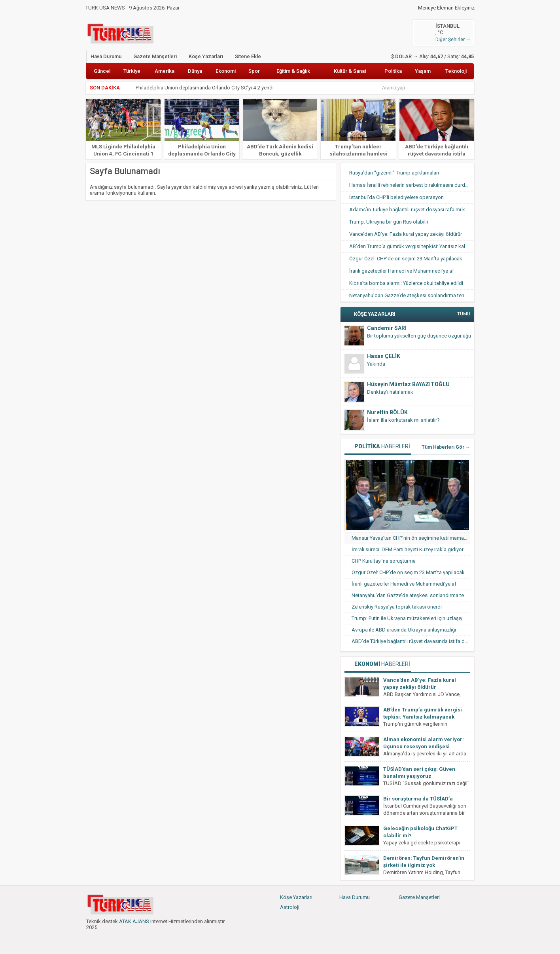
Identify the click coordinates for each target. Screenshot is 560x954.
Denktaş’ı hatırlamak (390, 392)
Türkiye (132, 71)
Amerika (165, 71)
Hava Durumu (106, 56)
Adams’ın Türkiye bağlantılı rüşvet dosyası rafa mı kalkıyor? (412, 210)
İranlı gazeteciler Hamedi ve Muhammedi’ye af (402, 271)
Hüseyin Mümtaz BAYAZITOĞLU (408, 384)
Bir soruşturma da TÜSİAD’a (418, 799)
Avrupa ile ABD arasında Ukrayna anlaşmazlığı (404, 630)
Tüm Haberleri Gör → (446, 447)
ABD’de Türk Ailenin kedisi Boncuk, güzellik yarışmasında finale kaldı (280, 154)
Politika (393, 71)
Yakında (376, 364)
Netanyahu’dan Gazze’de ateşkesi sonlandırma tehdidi (411, 295)
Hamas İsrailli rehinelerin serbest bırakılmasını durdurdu (412, 185)
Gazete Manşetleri (155, 56)
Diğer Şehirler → (453, 40)
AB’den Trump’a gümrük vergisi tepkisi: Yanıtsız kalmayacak (412, 246)
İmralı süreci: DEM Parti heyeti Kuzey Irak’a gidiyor (408, 549)
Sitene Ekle (248, 56)
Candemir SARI (387, 328)
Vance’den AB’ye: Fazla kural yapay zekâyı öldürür (406, 234)
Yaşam (423, 71)
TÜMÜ (464, 314)
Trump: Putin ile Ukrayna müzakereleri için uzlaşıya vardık (411, 618)
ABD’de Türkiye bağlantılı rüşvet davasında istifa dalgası (437, 154)
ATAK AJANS (134, 921)
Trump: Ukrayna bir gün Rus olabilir (389, 222)
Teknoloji (456, 71)
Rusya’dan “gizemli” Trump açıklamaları (394, 173)
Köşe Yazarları (206, 56)
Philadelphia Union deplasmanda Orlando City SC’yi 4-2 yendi (205, 88)
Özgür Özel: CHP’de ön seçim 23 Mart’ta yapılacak (406, 259)
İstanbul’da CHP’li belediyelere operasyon (396, 197)
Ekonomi (226, 71)
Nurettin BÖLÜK (387, 412)
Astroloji (290, 907)
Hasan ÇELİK (384, 356)
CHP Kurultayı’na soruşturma (384, 561)
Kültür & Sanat (350, 71)
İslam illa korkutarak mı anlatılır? (403, 420)
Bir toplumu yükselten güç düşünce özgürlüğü (419, 336)
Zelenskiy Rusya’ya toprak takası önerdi (397, 607)
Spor (254, 71)
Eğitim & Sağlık (293, 71)
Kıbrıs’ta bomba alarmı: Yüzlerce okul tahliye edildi (406, 283)
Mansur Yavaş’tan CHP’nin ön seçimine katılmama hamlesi (411, 538)
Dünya (195, 71)
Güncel (102, 71)
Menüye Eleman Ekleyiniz (446, 8)
